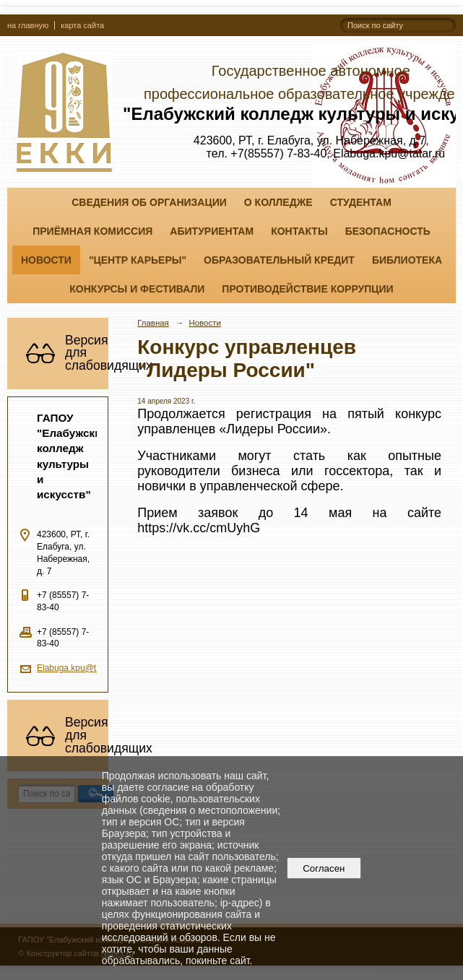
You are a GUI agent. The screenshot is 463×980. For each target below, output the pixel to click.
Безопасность (388, 231)
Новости (46, 260)
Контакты (299, 231)
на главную (28, 25)
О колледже (278, 202)
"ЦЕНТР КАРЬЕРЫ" (138, 260)
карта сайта (82, 25)
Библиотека (407, 260)
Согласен (324, 868)
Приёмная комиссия (92, 231)
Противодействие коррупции (307, 289)
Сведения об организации (149, 202)
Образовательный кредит (279, 260)
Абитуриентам (212, 231)
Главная (153, 323)
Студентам (361, 202)
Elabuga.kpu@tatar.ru (79, 668)
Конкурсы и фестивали (137, 289)
